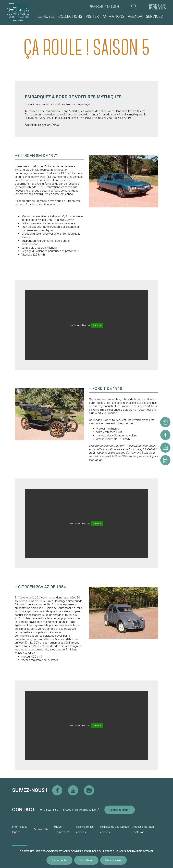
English (113, 7)
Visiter (92, 17)
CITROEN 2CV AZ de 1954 (40, 587)
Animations (113, 17)
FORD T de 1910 (106, 389)
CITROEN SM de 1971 (36, 156)
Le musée (46, 17)
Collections (70, 17)
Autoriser (97, 325)
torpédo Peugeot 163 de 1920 (109, 456)
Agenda (135, 17)
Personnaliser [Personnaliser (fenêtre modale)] (113, 860)
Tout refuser (86, 860)
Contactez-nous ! (120, 810)
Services (154, 17)
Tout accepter (59, 860)
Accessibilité (41, 830)
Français (97, 7)
